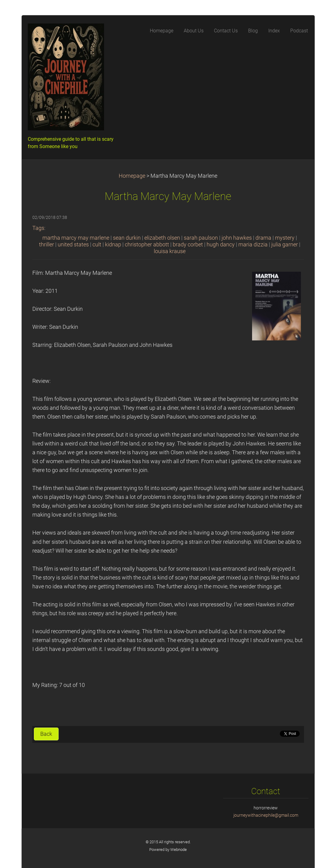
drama (263, 238)
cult (97, 245)
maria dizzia (253, 245)
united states (73, 245)
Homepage (132, 176)
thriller (47, 245)
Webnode (179, 850)
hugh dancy (221, 245)
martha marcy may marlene (76, 238)
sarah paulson (201, 238)
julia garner (285, 245)
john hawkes (237, 238)
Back (46, 734)
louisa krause (170, 251)
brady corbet (188, 245)
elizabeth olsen (162, 238)
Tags (38, 228)
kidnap (113, 245)
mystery (285, 238)
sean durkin (127, 238)
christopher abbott (147, 245)
